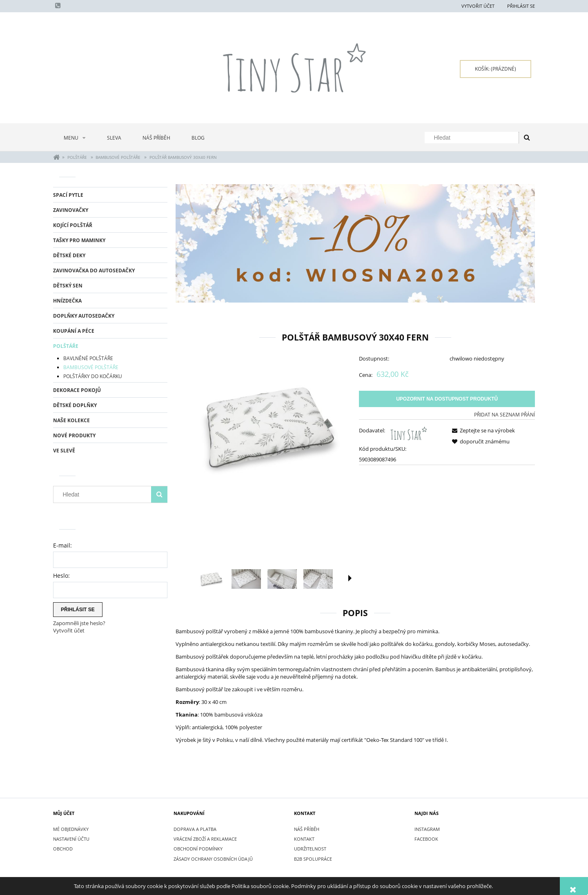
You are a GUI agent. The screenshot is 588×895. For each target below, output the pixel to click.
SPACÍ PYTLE (68, 195)
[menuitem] (75, 138)
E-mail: (62, 545)
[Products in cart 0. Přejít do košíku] (496, 69)
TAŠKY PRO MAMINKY (79, 240)
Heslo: (61, 576)
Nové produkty (74, 435)
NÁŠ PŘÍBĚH (307, 829)
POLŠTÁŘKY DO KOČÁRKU (93, 376)
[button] (350, 578)
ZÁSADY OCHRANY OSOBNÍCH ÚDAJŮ (213, 859)
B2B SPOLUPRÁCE (313, 859)
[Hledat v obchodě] (473, 138)
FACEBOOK (426, 839)
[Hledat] (527, 138)
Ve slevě (64, 451)
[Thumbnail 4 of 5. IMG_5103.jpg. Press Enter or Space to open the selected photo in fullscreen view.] (318, 579)
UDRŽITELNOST (310, 849)
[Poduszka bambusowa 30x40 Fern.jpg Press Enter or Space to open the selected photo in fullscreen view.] (264, 427)
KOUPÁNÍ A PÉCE (74, 331)
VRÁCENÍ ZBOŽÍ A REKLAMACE (205, 839)
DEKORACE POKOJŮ (77, 390)
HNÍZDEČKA (67, 301)
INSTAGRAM (427, 829)
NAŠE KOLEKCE (71, 420)
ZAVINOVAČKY (71, 210)
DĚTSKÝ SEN (68, 286)
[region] (355, 244)
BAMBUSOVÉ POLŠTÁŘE (91, 367)
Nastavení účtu (71, 839)
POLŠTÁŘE (66, 346)
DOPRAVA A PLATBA (195, 829)
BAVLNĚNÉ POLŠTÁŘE (88, 358)
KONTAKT (304, 839)
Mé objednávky (71, 829)
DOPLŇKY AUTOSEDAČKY (84, 316)
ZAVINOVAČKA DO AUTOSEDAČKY (94, 271)
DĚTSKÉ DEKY (69, 255)
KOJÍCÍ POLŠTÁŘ (73, 225)
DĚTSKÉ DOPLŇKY (75, 405)
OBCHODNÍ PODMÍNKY (198, 849)
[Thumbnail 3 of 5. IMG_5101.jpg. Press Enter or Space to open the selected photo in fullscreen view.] (282, 579)
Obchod (63, 849)
